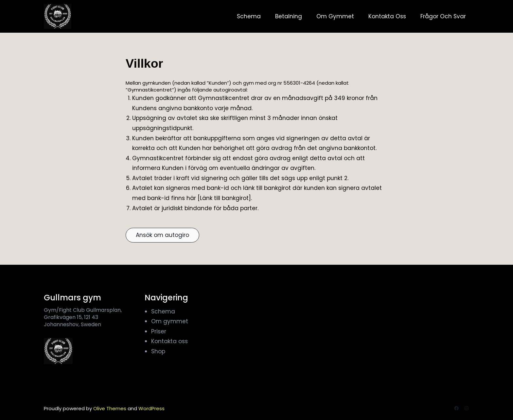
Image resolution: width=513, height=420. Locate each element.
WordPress (151, 408)
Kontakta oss (169, 341)
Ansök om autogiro (162, 235)
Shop (158, 351)
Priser (159, 331)
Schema (163, 311)
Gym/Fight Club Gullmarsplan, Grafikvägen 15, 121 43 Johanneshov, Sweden (83, 317)
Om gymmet (170, 321)
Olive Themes (110, 408)
